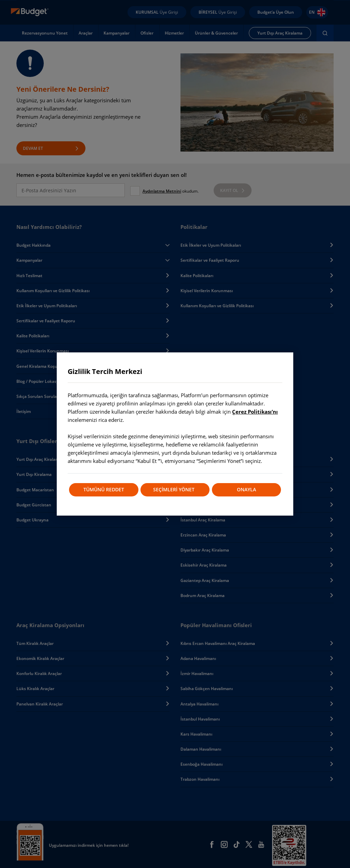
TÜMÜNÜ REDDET (103, 489)
